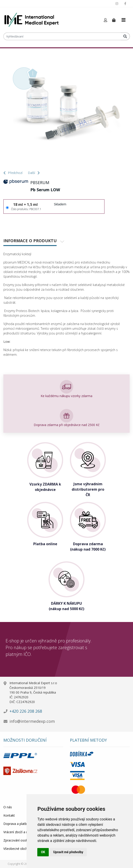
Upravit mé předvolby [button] (68, 852)
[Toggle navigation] (124, 20)
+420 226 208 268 (26, 711)
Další (34, 173)
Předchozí (13, 173)
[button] (105, 20)
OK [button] (43, 852)
